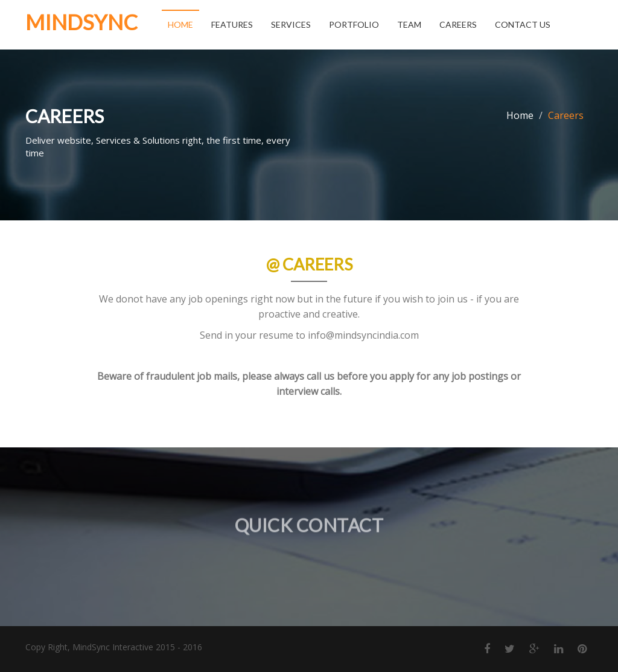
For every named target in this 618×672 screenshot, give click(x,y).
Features (232, 24)
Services (291, 24)
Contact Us (523, 24)
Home (180, 24)
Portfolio (354, 24)
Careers (458, 24)
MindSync (81, 22)
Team (409, 24)
